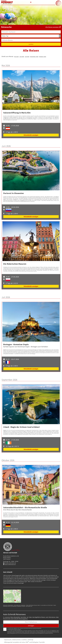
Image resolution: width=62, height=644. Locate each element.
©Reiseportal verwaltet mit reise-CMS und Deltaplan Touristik (24, 642)
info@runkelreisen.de (10, 563)
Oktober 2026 (43, 57)
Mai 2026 (16, 57)
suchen (31, 44)
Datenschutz (17, 640)
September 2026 (34, 57)
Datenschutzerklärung (18, 631)
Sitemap (31, 640)
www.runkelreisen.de (10, 564)
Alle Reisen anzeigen (52, 27)
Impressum (8, 640)
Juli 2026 (27, 57)
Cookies (24, 640)
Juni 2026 (22, 57)
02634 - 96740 (15, 561)
